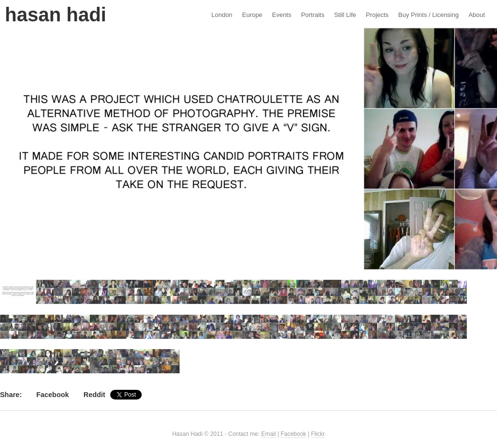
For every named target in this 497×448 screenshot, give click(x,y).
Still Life (345, 15)
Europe (252, 15)
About (477, 15)
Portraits (313, 15)
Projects (377, 15)
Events (282, 15)
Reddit (94, 395)
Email (268, 434)
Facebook (53, 395)
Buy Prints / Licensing (429, 15)
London (222, 15)
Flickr (318, 434)
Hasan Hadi (56, 15)
